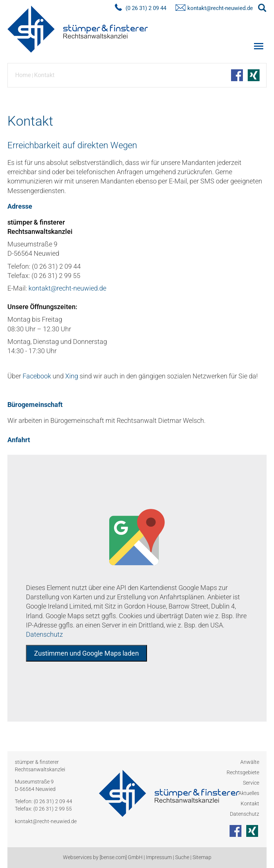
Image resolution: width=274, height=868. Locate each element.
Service (251, 783)
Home (23, 75)
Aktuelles (249, 793)
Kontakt (44, 75)
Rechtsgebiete (243, 772)
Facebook (37, 376)
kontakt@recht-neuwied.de (220, 8)
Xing (72, 376)
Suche (182, 857)
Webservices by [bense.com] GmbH (103, 857)
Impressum (159, 857)
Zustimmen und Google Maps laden (86, 653)
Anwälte (250, 762)
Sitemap (202, 857)
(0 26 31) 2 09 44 (53, 801)
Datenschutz (44, 634)
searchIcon (262, 8)
